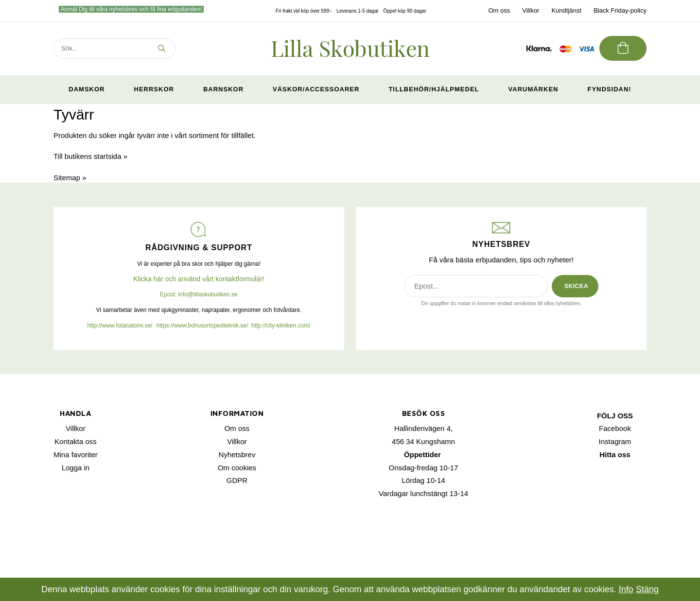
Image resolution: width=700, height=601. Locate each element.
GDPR (237, 480)
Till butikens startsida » (90, 156)
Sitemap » (70, 178)
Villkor (531, 10)
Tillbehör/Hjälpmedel (434, 89)
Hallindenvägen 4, (423, 428)
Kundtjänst (566, 10)
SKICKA (576, 286)
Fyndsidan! (609, 89)
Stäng (647, 589)
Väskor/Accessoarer (316, 89)
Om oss (499, 10)
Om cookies (237, 468)
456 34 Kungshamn (423, 441)
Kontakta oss (76, 441)
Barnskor (223, 89)
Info (626, 589)
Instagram (615, 441)
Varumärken (534, 89)
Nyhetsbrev (237, 455)
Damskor (87, 89)
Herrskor (154, 89)
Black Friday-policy (620, 10)
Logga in (76, 468)
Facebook (615, 428)
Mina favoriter (76, 455)
